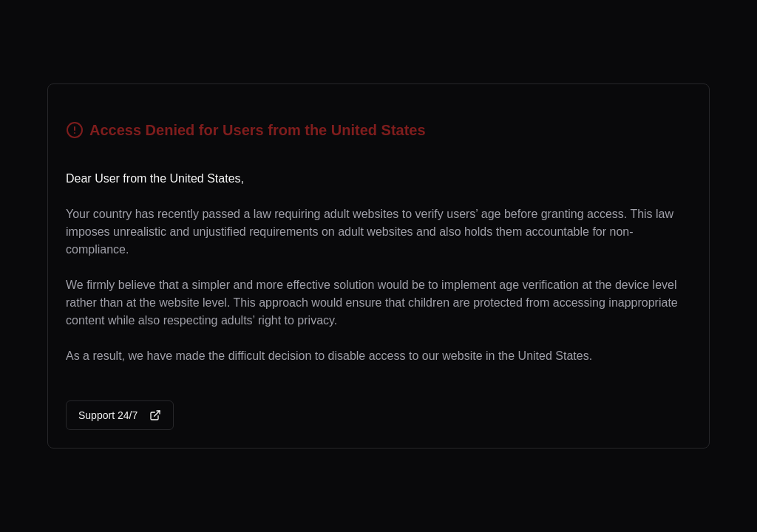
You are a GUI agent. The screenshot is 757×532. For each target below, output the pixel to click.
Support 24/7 (120, 415)
